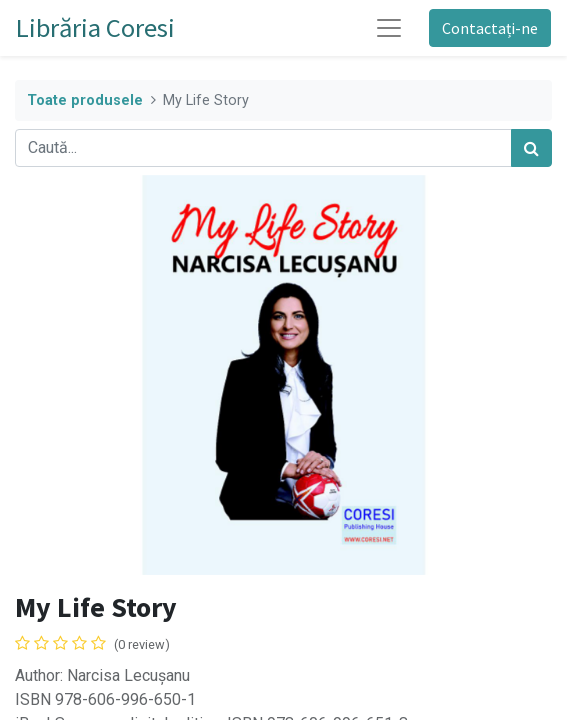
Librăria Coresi (95, 27)
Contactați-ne (490, 28)
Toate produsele (85, 100)
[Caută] (531, 148)
